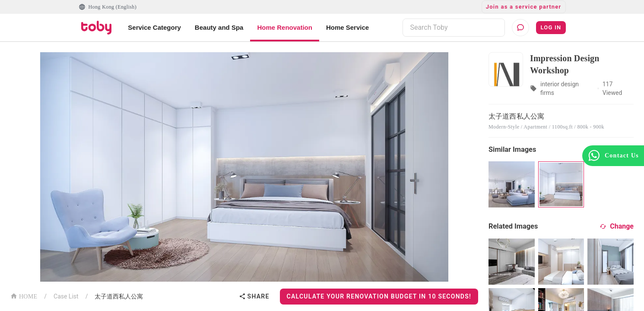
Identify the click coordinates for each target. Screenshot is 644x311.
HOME (24, 296)
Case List (66, 296)
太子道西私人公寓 (119, 296)
